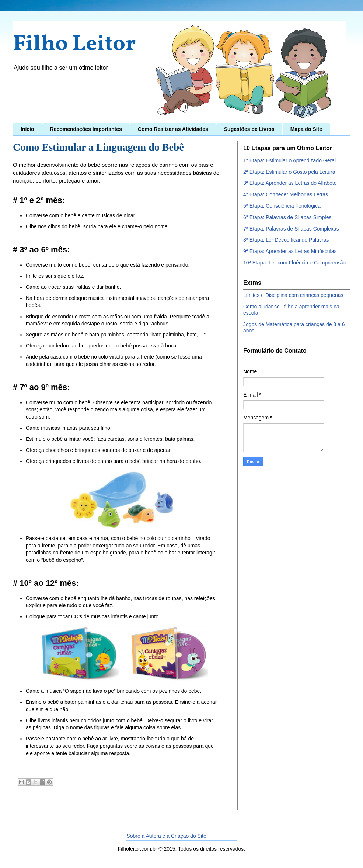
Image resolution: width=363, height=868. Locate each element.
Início (27, 129)
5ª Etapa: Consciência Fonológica (282, 206)
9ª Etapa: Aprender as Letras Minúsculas (290, 251)
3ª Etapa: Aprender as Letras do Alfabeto (290, 183)
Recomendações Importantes (86, 129)
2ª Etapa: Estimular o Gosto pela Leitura (289, 172)
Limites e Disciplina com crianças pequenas (293, 295)
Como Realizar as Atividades (173, 129)
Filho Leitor (74, 44)
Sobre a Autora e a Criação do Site (166, 836)
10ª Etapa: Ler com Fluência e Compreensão (295, 263)
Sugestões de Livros (249, 129)
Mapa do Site (306, 129)
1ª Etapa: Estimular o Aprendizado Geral (289, 160)
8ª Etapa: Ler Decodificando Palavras (286, 240)
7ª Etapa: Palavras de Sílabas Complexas (291, 229)
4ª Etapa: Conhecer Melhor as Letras (286, 194)
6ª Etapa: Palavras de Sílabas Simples (287, 217)
